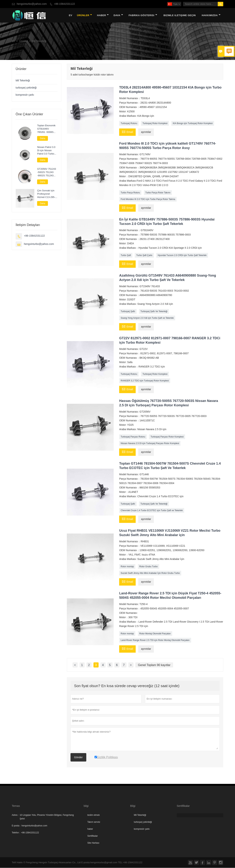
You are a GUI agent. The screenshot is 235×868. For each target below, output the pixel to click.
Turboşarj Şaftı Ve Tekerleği (154, 312)
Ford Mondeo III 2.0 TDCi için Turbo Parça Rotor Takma (148, 199)
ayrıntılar (146, 132)
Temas (16, 806)
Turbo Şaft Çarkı (144, 255)
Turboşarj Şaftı (128, 312)
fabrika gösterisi (143, 15)
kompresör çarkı (25, 95)
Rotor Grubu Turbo (149, 567)
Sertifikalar (93, 836)
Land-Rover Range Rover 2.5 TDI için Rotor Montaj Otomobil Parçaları (155, 640)
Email (127, 132)
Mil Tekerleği (23, 81)
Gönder (78, 757)
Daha (43, 139)
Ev (70, 15)
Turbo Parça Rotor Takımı (158, 193)
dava (118, 15)
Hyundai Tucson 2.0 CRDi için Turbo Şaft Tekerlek (182, 255)
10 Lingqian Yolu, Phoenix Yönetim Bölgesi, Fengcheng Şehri (47, 817)
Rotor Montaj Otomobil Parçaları (155, 634)
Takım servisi (94, 822)
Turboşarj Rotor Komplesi (155, 124)
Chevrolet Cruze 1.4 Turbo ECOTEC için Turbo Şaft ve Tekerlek (152, 511)
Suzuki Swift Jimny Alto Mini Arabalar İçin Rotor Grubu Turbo (150, 573)
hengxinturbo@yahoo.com (32, 4)
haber (103, 15)
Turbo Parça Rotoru (130, 193)
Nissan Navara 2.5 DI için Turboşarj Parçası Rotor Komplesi (150, 444)
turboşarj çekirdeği (26, 88)
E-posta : (16, 826)
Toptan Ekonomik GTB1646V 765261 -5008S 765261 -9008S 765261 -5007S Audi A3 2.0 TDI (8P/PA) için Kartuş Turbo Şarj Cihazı (47, 129)
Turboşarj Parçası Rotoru (133, 437)
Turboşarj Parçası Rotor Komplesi (167, 437)
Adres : (15, 815)
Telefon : (16, 833)
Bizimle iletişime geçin (179, 15)
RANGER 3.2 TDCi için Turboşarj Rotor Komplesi (145, 381)
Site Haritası (93, 843)
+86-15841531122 (64, 4)
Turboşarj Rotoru (129, 124)
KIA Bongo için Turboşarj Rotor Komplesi (193, 124)
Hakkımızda (211, 15)
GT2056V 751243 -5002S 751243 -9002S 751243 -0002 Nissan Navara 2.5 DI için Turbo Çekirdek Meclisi (47, 172)
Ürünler (84, 15)
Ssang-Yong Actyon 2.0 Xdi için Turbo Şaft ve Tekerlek (147, 318)
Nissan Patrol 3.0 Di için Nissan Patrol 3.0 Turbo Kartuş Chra (46, 151)
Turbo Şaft (126, 255)
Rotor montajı (127, 567)
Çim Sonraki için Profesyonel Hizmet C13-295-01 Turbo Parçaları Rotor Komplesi (47, 194)
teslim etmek (94, 815)
